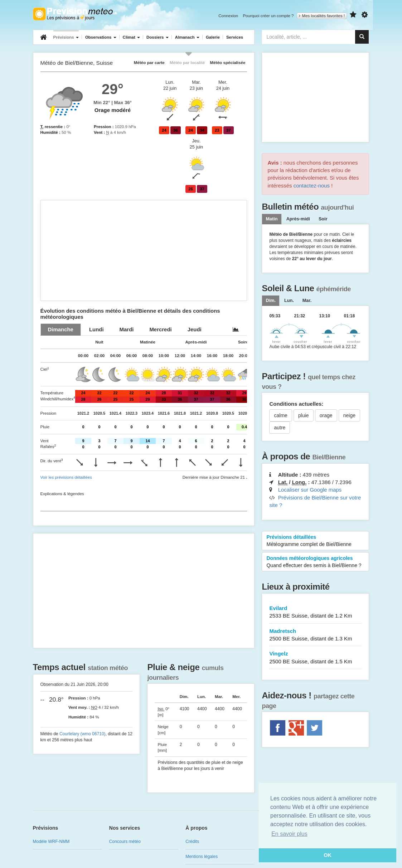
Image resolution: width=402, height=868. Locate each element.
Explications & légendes (62, 494)
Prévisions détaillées (315, 541)
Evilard (315, 612)
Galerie (213, 37)
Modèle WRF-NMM (51, 842)
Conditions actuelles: (296, 404)
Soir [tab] (323, 219)
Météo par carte (149, 62)
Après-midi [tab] (298, 219)
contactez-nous (312, 186)
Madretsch (315, 635)
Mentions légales (202, 857)
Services (235, 37)
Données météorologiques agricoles (315, 562)
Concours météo (125, 842)
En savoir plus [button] (289, 834)
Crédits (192, 842)
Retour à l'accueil (75, 14)
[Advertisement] (144, 250)
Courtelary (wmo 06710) (83, 734)
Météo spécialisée (228, 62)
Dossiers (158, 37)
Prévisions (66, 37)
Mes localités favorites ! (322, 16)
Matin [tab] (272, 219)
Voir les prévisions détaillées (66, 477)
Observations (101, 37)
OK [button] (328, 855)
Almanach (187, 37)
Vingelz (315, 658)
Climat (131, 37)
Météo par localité (187, 62)
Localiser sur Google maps (310, 490)
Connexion (228, 16)
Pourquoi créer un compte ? (268, 16)
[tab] (61, 329)
